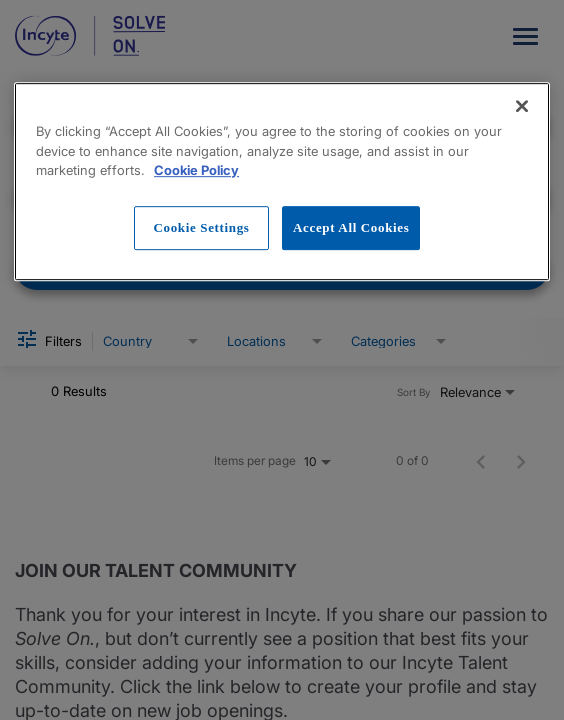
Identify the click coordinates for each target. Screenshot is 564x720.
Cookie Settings (201, 227)
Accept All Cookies (351, 227)
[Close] (522, 106)
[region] (282, 181)
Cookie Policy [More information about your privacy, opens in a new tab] (196, 170)
